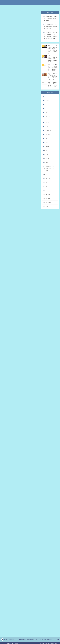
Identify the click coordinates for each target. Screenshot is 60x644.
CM (45, 97)
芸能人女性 (5, 13)
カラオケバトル (48, 109)
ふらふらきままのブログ (30, 2)
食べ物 (46, 207)
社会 (46, 187)
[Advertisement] (20, 134)
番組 (46, 183)
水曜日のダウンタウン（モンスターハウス (49, 169)
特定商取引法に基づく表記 (14, 7)
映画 (46, 151)
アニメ (46, 105)
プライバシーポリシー (35, 7)
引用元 (20, 217)
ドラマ (46, 127)
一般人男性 (47, 135)
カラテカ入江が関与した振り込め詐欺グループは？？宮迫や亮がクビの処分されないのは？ (51, 36)
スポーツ (47, 113)
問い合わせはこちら (47, 7)
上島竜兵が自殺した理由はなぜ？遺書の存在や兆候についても (51, 27)
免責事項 (25, 7)
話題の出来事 (48, 203)
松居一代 (47, 159)
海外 (46, 175)
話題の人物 (47, 199)
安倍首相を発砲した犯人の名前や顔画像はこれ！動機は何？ (51, 19)
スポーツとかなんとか (49, 118)
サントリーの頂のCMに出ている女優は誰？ (22, 65)
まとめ (12, 69)
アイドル (47, 101)
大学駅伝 (47, 143)
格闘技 (46, 163)
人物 (46, 139)
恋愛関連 (47, 147)
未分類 (46, 155)
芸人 (46, 191)
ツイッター (47, 123)
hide (25, 59)
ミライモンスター (49, 131)
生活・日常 (47, 179)
